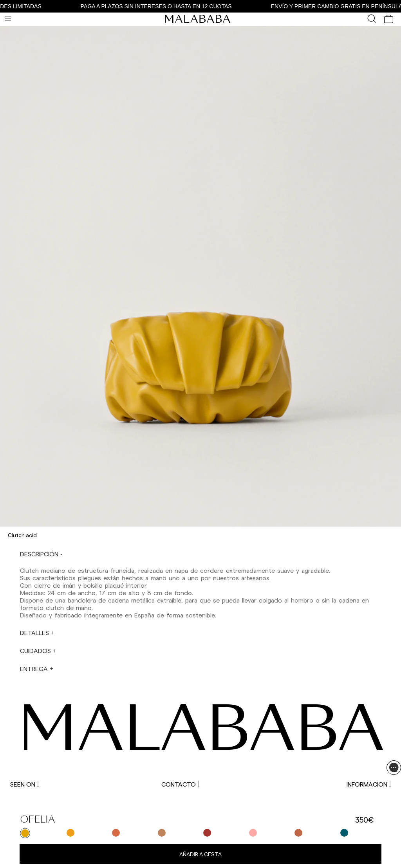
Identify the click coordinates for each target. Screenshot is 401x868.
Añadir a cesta (200, 854)
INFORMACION (369, 784)
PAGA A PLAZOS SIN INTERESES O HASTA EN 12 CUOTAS (161, 6)
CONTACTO (180, 784)
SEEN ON (24, 784)
